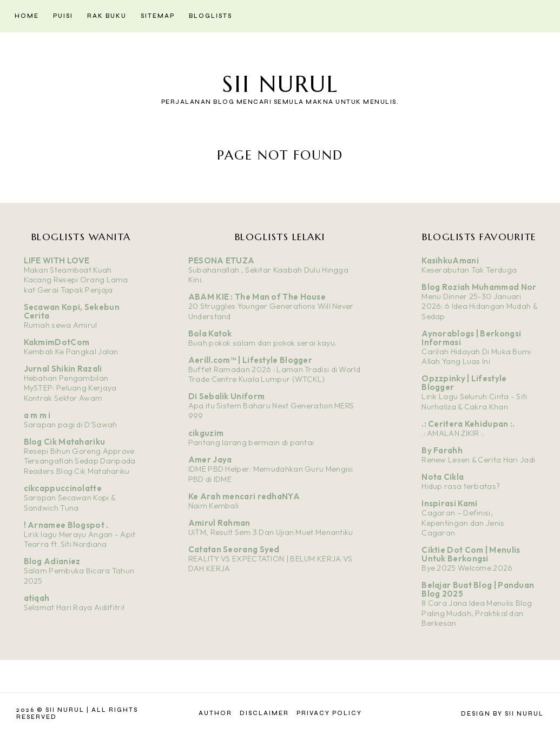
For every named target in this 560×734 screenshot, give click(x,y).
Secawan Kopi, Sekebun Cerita (72, 311)
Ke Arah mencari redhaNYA (244, 496)
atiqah (37, 598)
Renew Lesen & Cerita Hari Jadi (478, 460)
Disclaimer (264, 713)
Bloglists (210, 16)
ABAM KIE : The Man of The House (257, 297)
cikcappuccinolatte (63, 488)
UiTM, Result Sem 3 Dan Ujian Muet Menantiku (271, 532)
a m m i (37, 415)
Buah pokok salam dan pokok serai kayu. (262, 343)
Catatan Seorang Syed (234, 549)
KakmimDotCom (57, 342)
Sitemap (158, 16)
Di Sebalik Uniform (226, 396)
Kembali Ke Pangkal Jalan (71, 352)
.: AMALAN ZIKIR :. (453, 433)
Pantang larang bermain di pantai (251, 442)
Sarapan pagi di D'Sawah (71, 425)
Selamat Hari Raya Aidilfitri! (74, 607)
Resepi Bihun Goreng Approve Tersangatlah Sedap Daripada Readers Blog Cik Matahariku (80, 461)
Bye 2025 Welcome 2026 (467, 568)
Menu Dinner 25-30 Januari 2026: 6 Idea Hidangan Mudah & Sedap (479, 306)
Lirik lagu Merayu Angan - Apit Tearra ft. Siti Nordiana (80, 540)
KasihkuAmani (450, 260)
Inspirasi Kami (449, 503)
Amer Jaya (210, 459)
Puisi (63, 16)
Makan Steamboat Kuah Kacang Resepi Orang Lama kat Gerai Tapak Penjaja (76, 280)
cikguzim (206, 433)
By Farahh (442, 450)
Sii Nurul (280, 84)
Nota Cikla (443, 477)
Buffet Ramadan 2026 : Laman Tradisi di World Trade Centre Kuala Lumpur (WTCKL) (274, 375)
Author (215, 713)
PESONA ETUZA (222, 260)
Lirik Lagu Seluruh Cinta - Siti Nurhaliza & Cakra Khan (474, 402)
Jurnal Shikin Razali (63, 369)
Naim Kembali (214, 506)
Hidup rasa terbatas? (461, 486)
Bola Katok (210, 333)
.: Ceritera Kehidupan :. (468, 424)
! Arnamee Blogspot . (66, 525)
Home (27, 16)
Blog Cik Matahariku (65, 442)
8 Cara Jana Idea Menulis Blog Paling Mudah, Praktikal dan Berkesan (477, 613)
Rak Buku (107, 16)
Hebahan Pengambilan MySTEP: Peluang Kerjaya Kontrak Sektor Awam (70, 388)
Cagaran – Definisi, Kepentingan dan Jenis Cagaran (463, 523)
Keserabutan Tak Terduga (469, 270)
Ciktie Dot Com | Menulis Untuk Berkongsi (471, 554)
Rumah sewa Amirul (61, 325)
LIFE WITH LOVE (57, 260)
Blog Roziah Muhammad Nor (479, 287)
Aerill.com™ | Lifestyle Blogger (250, 360)
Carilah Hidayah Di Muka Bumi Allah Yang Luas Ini (476, 357)
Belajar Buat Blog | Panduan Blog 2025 (478, 589)
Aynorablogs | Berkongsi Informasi (471, 338)
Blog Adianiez (52, 561)
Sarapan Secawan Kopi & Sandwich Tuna (70, 503)
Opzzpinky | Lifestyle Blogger (464, 383)
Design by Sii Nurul (502, 714)
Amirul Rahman (219, 523)
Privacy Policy (329, 713)
